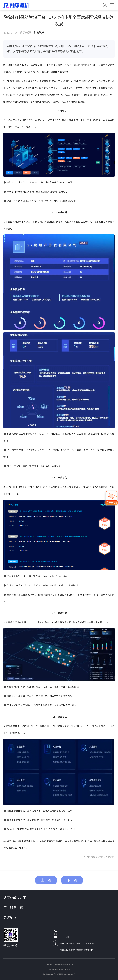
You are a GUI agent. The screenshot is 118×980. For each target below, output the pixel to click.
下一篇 (72, 880)
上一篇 (46, 880)
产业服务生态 (59, 908)
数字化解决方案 (59, 898)
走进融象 (59, 917)
